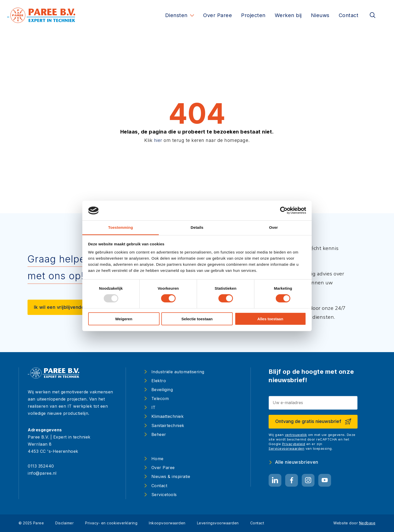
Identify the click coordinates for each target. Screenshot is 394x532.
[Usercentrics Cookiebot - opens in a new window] (284, 210)
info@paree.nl (42, 473)
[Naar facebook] (292, 481)
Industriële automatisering (178, 372)
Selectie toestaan (197, 319)
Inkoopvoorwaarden (167, 523)
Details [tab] (197, 227)
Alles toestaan (270, 319)
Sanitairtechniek (168, 425)
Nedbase (367, 523)
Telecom (160, 398)
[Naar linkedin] (275, 481)
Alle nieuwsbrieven (297, 462)
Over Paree (218, 15)
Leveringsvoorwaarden (218, 523)
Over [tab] (274, 227)
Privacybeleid (294, 444)
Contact (349, 15)
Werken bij (288, 15)
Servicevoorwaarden (286, 448)
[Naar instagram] (308, 481)
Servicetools (164, 495)
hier (158, 140)
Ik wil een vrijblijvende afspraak (70, 307)
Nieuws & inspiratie (171, 476)
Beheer (159, 434)
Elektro (159, 381)
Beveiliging (162, 390)
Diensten (176, 15)
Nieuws (320, 15)
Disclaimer (64, 523)
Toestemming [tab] (121, 227)
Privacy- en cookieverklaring (111, 523)
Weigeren (124, 319)
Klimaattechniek (168, 416)
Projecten (253, 15)
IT (154, 407)
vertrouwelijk (296, 435)
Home (157, 459)
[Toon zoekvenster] (373, 15)
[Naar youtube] (325, 481)
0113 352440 (41, 466)
